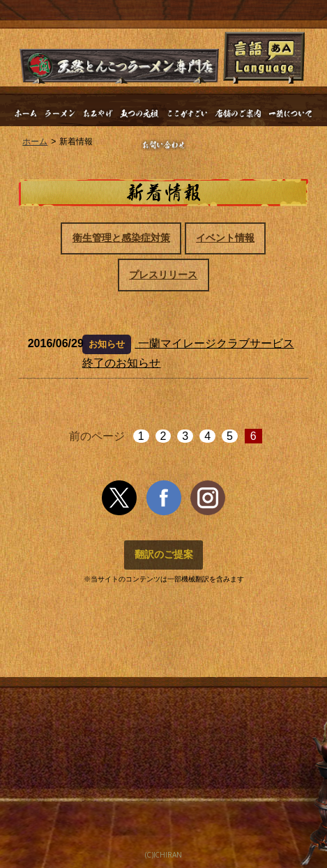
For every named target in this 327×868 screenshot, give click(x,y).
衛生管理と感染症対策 (121, 238)
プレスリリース (163, 275)
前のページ (97, 436)
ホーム (35, 142)
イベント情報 (225, 238)
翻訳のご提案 (164, 554)
